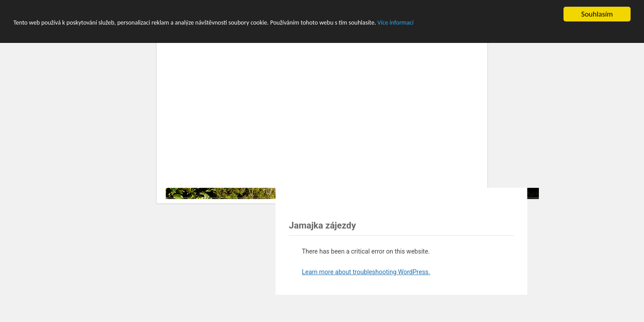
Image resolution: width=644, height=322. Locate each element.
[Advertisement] (394, 202)
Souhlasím (597, 14)
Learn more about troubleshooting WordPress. (366, 272)
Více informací (396, 23)
